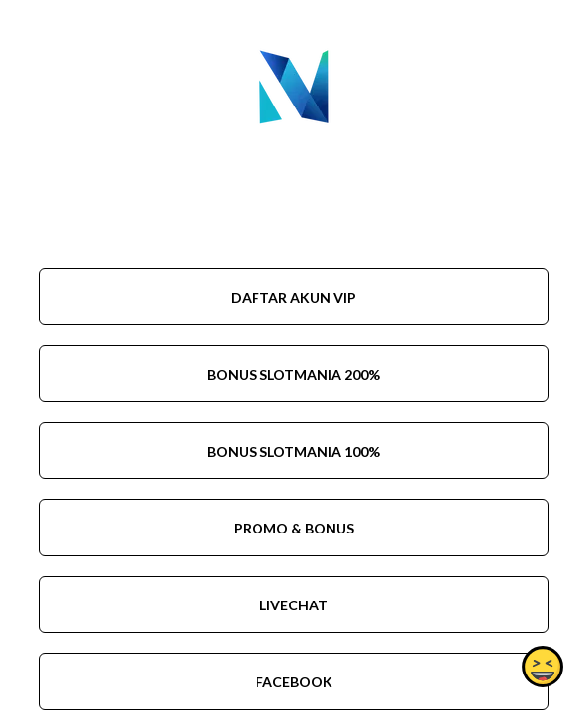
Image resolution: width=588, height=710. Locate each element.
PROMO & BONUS (294, 528)
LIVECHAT (294, 605)
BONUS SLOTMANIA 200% (294, 374)
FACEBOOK (294, 682)
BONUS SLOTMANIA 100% (294, 451)
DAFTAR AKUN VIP (294, 297)
